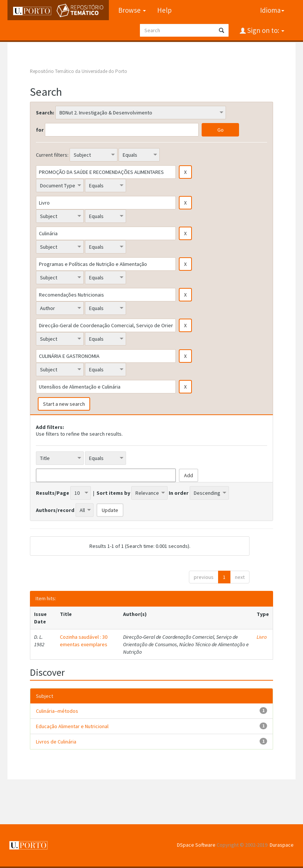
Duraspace (282, 845)
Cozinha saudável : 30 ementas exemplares (84, 641)
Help (164, 10)
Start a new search (64, 404)
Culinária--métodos (57, 711)
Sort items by (113, 493)
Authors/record (55, 510)
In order (179, 493)
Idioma (272, 10)
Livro (262, 637)
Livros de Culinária (56, 742)
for (40, 130)
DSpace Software (196, 845)
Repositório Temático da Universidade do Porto (79, 71)
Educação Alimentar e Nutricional (72, 726)
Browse (132, 10)
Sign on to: (265, 30)
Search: (45, 113)
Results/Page (53, 493)
